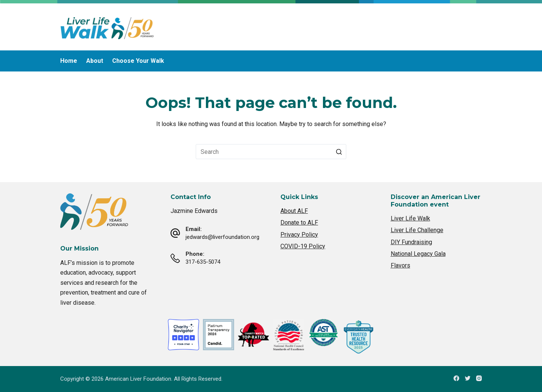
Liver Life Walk (410, 218)
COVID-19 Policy (303, 246)
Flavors (400, 265)
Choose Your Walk (138, 61)
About (95, 61)
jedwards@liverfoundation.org (222, 237)
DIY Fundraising (411, 242)
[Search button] (339, 152)
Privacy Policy (299, 235)
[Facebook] (456, 378)
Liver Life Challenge (417, 230)
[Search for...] (271, 152)
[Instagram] (479, 378)
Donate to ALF (299, 223)
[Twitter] (468, 378)
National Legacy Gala (418, 254)
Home (69, 61)
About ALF (294, 211)
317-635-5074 (203, 262)
